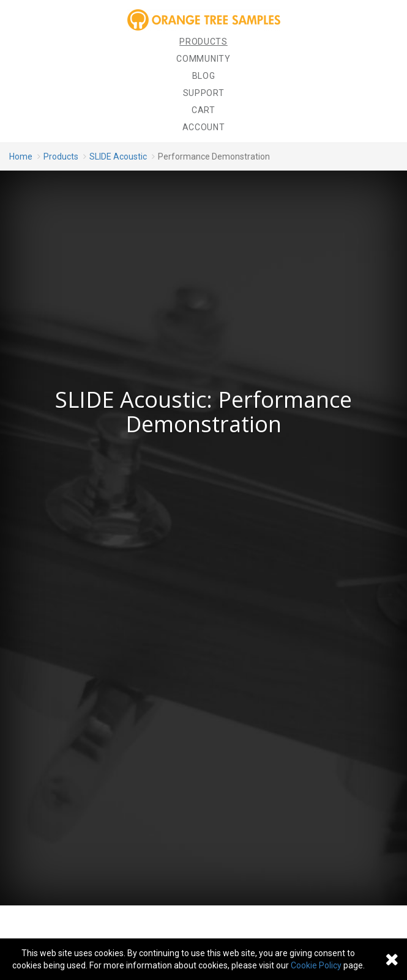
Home (21, 157)
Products (203, 42)
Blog (204, 76)
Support (204, 93)
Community (203, 59)
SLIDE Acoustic (118, 157)
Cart (203, 110)
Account (204, 127)
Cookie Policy (316, 965)
